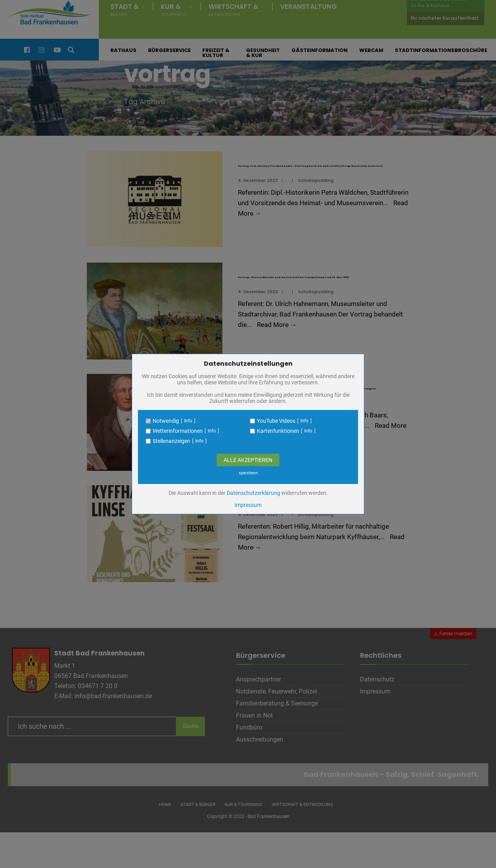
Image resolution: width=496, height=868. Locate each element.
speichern (248, 473)
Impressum (248, 505)
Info (188, 421)
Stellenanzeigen (171, 441)
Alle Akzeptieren (248, 460)
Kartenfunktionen (278, 431)
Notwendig (166, 421)
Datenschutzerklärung (253, 493)
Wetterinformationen (178, 431)
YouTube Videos (276, 421)
